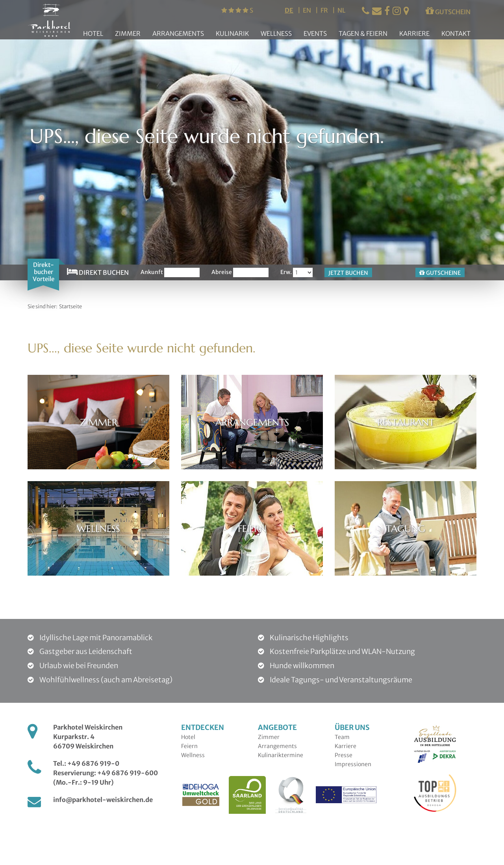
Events (315, 33)
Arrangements (178, 33)
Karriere (414, 33)
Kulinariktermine (281, 755)
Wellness (276, 33)
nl (341, 10)
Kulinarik (232, 33)
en (308, 10)
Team (342, 737)
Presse (344, 755)
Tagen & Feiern (363, 33)
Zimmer (128, 33)
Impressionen (353, 764)
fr (325, 10)
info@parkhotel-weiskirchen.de (103, 800)
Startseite (70, 307)
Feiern (189, 746)
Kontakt (456, 33)
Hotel (93, 33)
